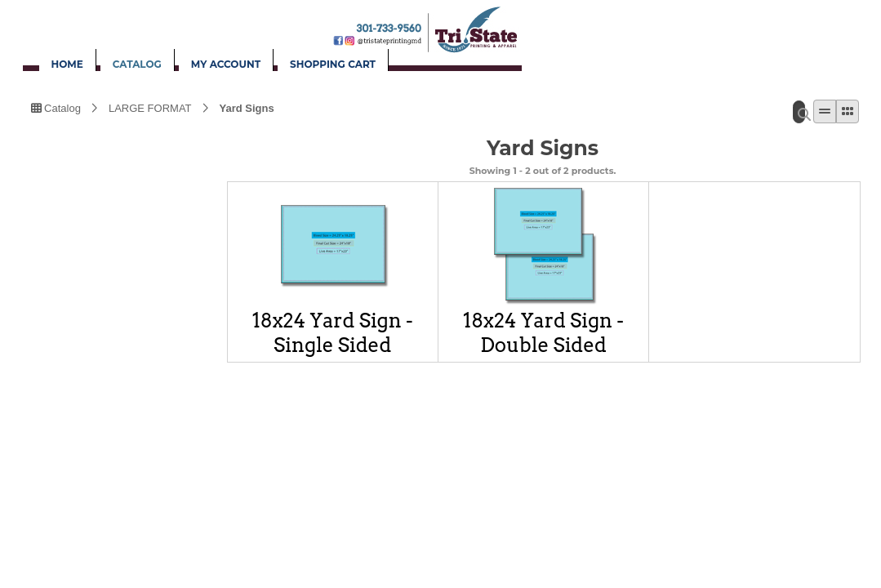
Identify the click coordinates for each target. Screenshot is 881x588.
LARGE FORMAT (150, 107)
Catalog (56, 107)
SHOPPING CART (333, 64)
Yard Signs (247, 107)
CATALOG (137, 64)
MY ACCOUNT (226, 64)
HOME (67, 64)
